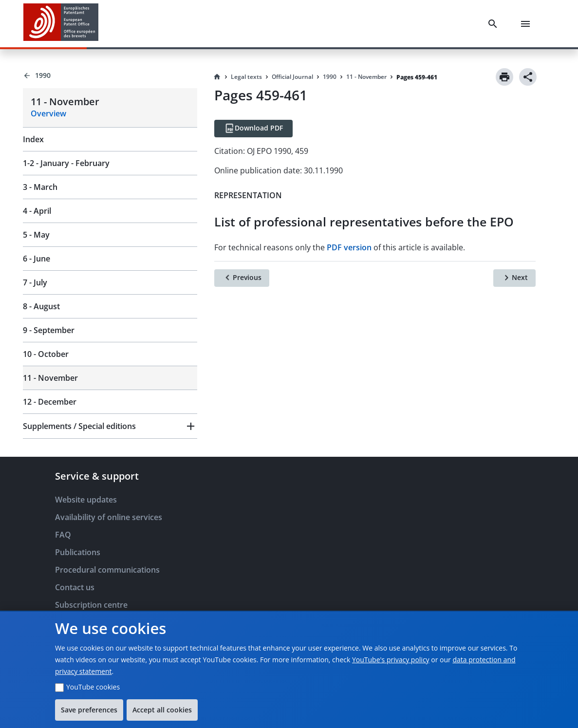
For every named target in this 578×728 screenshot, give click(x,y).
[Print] (504, 77)
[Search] (495, 24)
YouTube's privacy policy (391, 660)
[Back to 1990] (110, 75)
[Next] (514, 278)
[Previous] (242, 278)
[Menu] (527, 24)
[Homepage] (217, 77)
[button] (110, 426)
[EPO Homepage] (61, 24)
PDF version (349, 247)
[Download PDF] (253, 129)
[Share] (528, 77)
